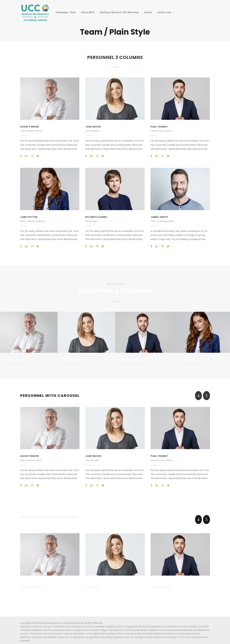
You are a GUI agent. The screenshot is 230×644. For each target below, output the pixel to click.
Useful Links (164, 12)
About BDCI (88, 12)
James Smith (159, 217)
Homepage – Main (66, 12)
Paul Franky (160, 127)
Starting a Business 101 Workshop (119, 12)
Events (148, 12)
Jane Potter (29, 217)
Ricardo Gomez (96, 217)
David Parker (30, 127)
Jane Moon (93, 127)
